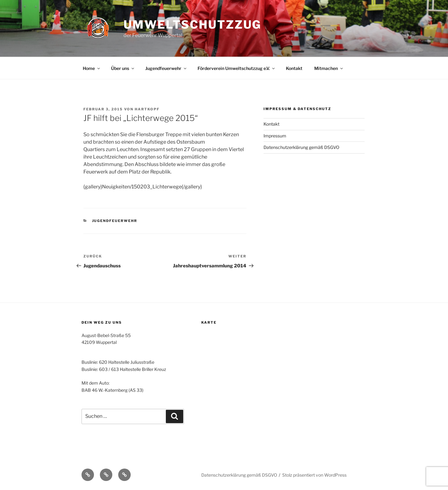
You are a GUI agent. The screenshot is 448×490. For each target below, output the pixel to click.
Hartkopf (147, 109)
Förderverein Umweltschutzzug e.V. (237, 68)
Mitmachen (329, 68)
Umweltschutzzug (192, 25)
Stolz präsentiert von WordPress (314, 475)
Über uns (123, 68)
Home (92, 68)
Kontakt (294, 68)
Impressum (275, 136)
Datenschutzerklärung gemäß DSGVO (301, 147)
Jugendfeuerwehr (166, 68)
